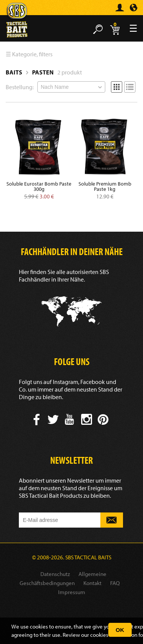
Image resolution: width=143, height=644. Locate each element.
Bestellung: (20, 87)
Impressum (72, 592)
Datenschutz (55, 574)
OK (120, 630)
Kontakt (92, 583)
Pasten (43, 72)
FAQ (115, 583)
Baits (14, 72)
